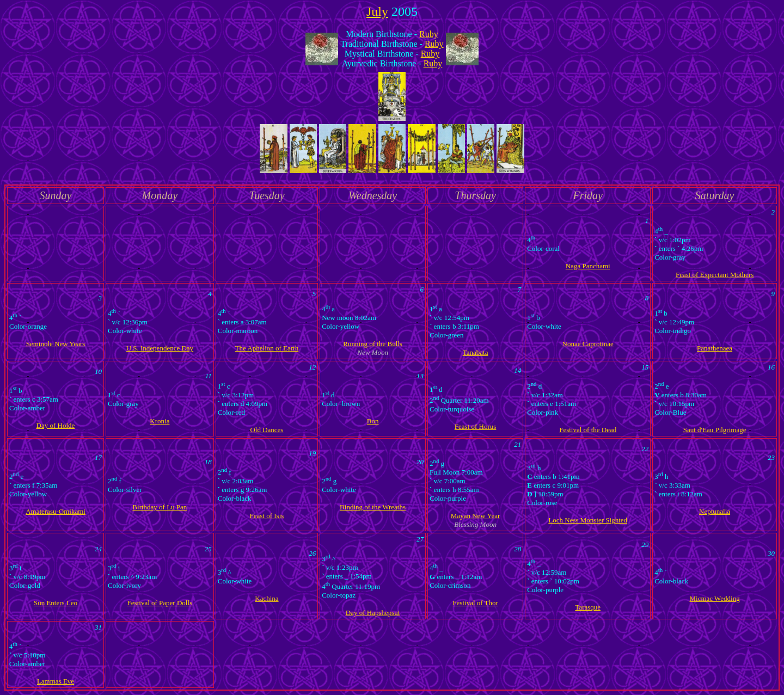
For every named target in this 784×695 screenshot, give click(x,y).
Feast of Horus (476, 426)
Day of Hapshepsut (373, 613)
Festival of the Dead (588, 430)
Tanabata (476, 352)
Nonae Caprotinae (588, 344)
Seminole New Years (56, 344)
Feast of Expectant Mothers (715, 275)
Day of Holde (56, 425)
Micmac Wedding (714, 598)
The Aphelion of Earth (267, 348)
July (377, 11)
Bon (373, 421)
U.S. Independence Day (160, 348)
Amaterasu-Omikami (56, 511)
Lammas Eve (56, 681)
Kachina (267, 598)
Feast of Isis (267, 516)
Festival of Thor (475, 603)
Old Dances (267, 430)
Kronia (160, 421)
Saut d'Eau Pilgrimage (715, 430)
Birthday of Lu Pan (160, 507)
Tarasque (588, 607)
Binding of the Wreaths (373, 507)
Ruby (429, 34)
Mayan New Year (476, 516)
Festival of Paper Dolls (160, 603)
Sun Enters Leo (56, 603)
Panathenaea (715, 348)
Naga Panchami (588, 266)
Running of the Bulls (373, 344)
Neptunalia (715, 511)
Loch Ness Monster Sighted (588, 520)
